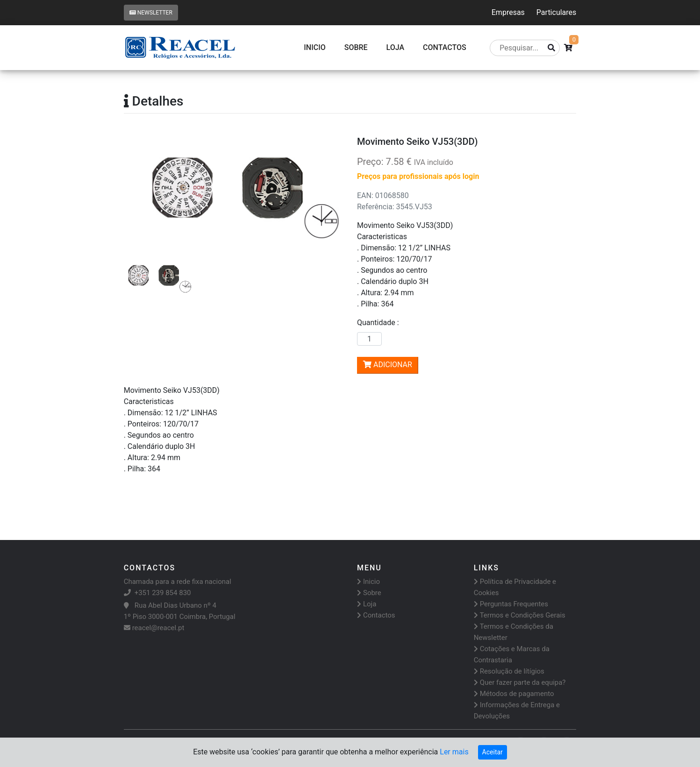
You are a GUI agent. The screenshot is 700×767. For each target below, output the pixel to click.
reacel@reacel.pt (154, 628)
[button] (140, 191)
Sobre (356, 47)
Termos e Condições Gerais (520, 615)
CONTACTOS (445, 47)
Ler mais (454, 752)
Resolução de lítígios (509, 671)
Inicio (314, 47)
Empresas (508, 12)
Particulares (556, 12)
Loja (396, 47)
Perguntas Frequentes (511, 604)
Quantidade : (380, 323)
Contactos (376, 615)
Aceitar (493, 752)
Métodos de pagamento (514, 694)
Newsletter (151, 13)
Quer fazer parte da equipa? (520, 682)
